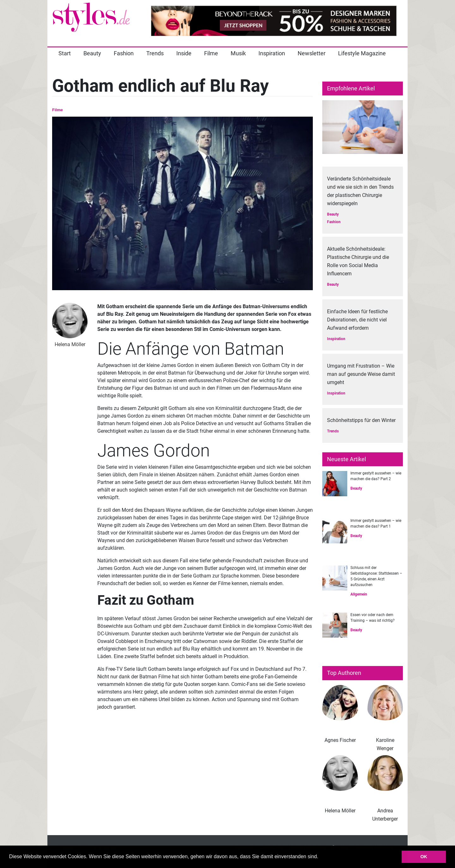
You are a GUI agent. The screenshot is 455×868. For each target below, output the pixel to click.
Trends (155, 53)
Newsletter (312, 53)
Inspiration (272, 53)
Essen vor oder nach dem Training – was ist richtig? (373, 618)
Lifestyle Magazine (362, 53)
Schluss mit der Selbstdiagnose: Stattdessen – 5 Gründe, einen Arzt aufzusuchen (376, 576)
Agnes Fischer (340, 740)
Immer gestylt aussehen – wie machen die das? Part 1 (376, 523)
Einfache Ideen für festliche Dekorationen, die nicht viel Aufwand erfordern (357, 320)
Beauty (92, 53)
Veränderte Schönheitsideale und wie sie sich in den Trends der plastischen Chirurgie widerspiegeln (360, 191)
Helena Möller (340, 811)
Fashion (124, 53)
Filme (211, 53)
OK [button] (424, 857)
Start (65, 53)
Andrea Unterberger (385, 815)
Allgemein (359, 594)
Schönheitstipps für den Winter (361, 420)
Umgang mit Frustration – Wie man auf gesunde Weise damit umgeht (361, 374)
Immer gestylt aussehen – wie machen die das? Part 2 (376, 476)
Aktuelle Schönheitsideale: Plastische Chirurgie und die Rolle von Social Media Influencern (358, 261)
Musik (238, 53)
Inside (184, 53)
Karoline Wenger (385, 744)
